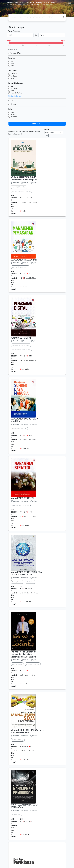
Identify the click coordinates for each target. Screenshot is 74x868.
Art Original (14, 89)
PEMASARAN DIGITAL (21, 338)
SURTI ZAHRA (16, 815)
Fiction (13, 78)
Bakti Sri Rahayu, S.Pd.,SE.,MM (21, 505)
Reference (14, 74)
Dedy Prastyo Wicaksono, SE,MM (21, 349)
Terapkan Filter (37, 124)
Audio (12, 63)
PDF (12, 61)
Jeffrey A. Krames (17, 664)
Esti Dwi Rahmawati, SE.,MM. (20, 267)
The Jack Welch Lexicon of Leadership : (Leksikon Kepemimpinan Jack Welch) (24, 654)
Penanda (25, 183)
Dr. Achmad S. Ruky (18, 740)
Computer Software (17, 93)
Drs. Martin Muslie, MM (33, 664)
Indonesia (14, 117)
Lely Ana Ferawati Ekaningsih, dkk (21, 191)
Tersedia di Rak (16, 53)
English (13, 115)
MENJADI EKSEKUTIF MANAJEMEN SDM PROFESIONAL (27, 731)
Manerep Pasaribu (17, 582)
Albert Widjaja (30, 582)
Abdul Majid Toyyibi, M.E (19, 187)
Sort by (47, 130)
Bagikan (33, 183)
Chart (12, 91)
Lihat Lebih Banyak (15, 96)
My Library (14, 104)
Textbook (14, 76)
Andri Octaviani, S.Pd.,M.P (19, 429)
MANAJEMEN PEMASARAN (24, 260)
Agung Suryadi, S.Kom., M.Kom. (21, 345)
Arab (12, 112)
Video (12, 66)
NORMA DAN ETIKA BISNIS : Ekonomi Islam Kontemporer (24, 178)
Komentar (15, 183)
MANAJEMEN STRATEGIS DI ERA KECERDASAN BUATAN (26, 573)
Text (12, 86)
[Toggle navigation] (69, 3)
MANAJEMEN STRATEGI (22, 498)
